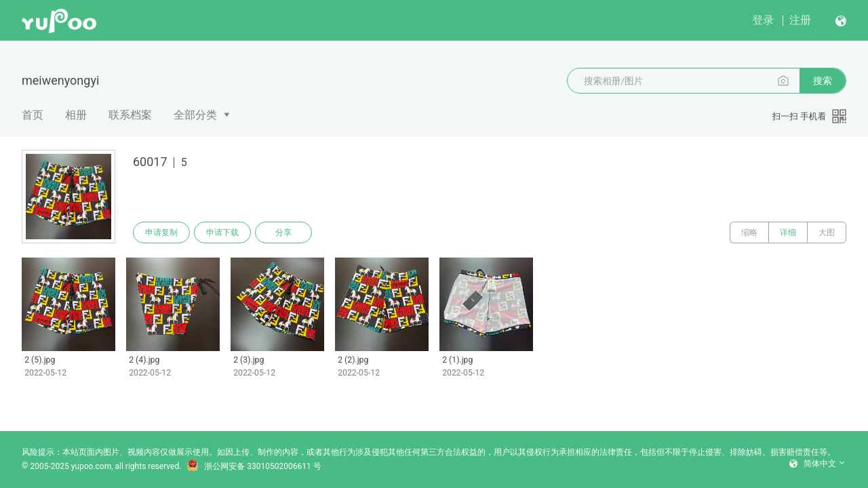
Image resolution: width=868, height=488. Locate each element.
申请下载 (222, 232)
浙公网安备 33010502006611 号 (254, 466)
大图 (827, 232)
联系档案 (130, 115)
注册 (800, 20)
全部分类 (195, 115)
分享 (283, 232)
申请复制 (161, 232)
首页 (33, 115)
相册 (76, 115)
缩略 (749, 232)
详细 (788, 232)
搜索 (823, 81)
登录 (763, 20)
